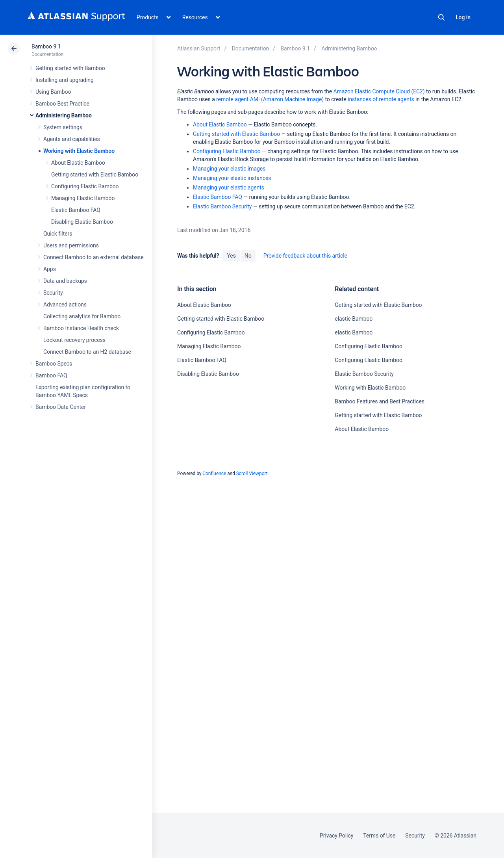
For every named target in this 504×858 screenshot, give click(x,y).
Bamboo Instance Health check (81, 328)
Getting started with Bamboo (70, 68)
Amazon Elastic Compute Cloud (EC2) (379, 91)
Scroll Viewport (252, 474)
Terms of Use (379, 836)
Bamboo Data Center (61, 407)
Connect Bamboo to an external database (94, 257)
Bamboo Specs (54, 364)
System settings (63, 127)
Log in (463, 17)
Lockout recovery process (74, 340)
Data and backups (65, 281)
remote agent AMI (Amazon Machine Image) (270, 99)
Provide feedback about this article (305, 256)
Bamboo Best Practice (62, 104)
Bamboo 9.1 (46, 46)
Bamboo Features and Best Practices (380, 401)
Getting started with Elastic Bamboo (95, 175)
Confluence (214, 474)
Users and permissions (71, 245)
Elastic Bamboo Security (222, 206)
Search (441, 17)
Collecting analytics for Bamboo (82, 316)
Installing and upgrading (65, 80)
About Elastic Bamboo (78, 163)
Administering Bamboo (64, 115)
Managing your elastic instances (232, 178)
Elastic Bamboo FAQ (76, 210)
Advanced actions (65, 305)
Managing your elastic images (229, 169)
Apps (50, 269)
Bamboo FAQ (51, 375)
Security (53, 293)
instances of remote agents (381, 99)
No (248, 256)
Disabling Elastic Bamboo (82, 222)
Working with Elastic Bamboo (79, 151)
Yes (231, 256)
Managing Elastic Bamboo (83, 198)
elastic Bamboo (354, 319)
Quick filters (58, 234)
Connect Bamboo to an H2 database (87, 352)
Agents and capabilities (72, 139)
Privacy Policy (336, 836)
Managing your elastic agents (229, 188)
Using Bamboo (53, 92)
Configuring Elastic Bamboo (85, 186)
